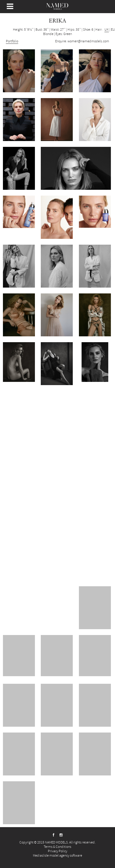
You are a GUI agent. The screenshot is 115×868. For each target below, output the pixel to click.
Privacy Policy (58, 851)
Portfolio (12, 41)
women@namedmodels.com (88, 41)
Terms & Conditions (58, 847)
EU (113, 30)
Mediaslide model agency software (58, 856)
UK (107, 30)
